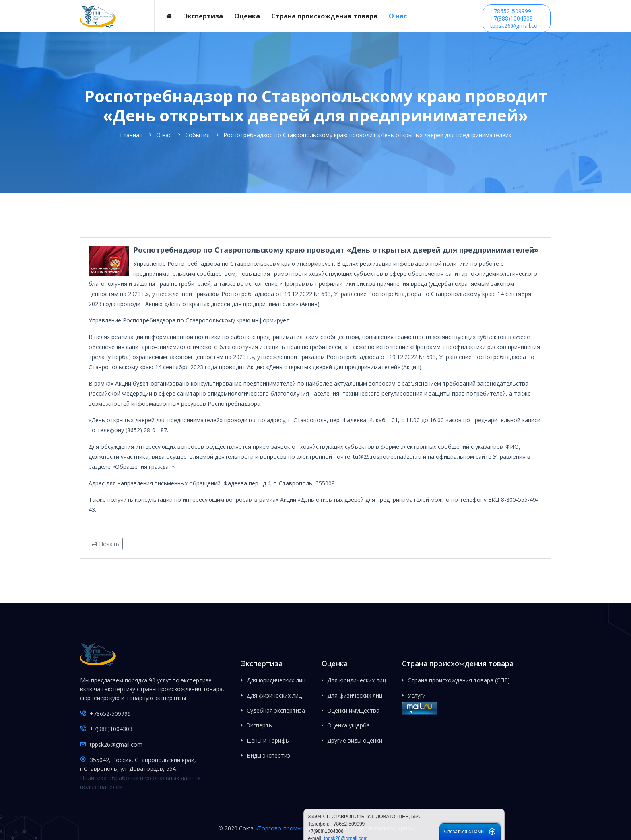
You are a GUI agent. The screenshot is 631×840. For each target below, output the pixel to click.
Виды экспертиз (268, 755)
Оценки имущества (353, 710)
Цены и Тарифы (268, 740)
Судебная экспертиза (276, 710)
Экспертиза (203, 16)
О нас (398, 16)
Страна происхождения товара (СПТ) (459, 680)
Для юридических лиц (276, 680)
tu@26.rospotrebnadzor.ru (387, 457)
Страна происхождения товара (324, 16)
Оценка (247, 16)
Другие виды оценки (355, 740)
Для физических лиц (274, 695)
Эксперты (260, 725)
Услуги (417, 695)
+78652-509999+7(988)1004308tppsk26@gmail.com (517, 18)
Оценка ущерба (348, 725)
